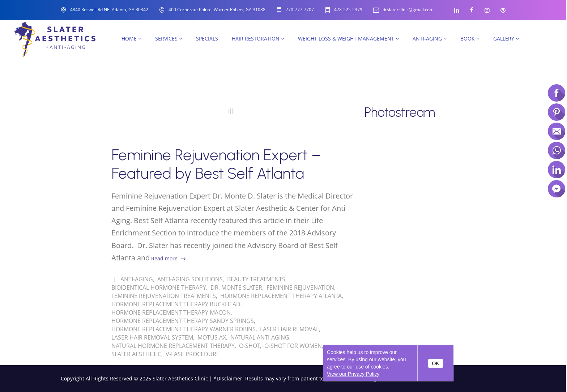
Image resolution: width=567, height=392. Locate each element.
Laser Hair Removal (289, 329)
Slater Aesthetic (136, 354)
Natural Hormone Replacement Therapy (173, 346)
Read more (164, 258)
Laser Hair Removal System (152, 337)
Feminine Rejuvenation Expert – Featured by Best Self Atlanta (216, 164)
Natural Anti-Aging (260, 337)
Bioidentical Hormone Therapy (159, 287)
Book (470, 39)
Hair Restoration (258, 39)
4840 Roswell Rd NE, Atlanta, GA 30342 (109, 10)
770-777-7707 (300, 10)
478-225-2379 (348, 10)
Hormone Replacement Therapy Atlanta (281, 296)
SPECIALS (207, 39)
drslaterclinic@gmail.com (408, 10)
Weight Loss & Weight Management (348, 39)
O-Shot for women (293, 346)
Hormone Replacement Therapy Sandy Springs (183, 321)
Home (131, 39)
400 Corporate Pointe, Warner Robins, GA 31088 (217, 10)
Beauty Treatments (256, 279)
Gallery (506, 39)
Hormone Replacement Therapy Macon (171, 312)
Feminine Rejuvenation (300, 287)
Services (169, 39)
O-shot (250, 346)
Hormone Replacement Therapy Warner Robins (184, 329)
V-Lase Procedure (193, 354)
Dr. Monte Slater (236, 287)
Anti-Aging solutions (190, 279)
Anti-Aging (430, 39)
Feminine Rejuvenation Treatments (164, 296)
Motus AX (212, 337)
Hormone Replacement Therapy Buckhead (176, 304)
